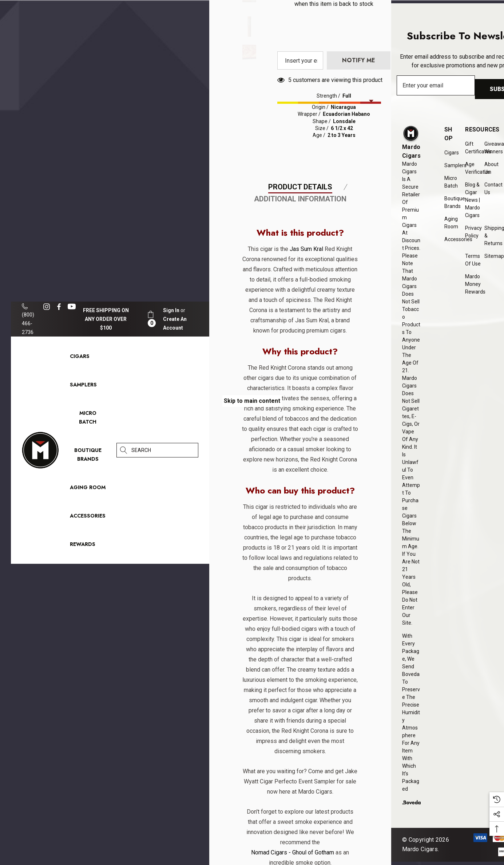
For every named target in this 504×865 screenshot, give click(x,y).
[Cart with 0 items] (151, 319)
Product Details (300, 346)
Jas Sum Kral (305, 408)
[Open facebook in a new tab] (59, 307)
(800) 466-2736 (28, 319)
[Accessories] (88, 518)
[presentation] (365, 152)
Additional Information (300, 358)
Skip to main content (252, 401)
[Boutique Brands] (88, 456)
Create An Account (175, 323)
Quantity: (320, 52)
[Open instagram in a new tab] (48, 307)
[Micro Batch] (88, 417)
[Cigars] (80, 358)
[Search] (124, 450)
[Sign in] (171, 310)
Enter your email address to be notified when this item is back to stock (334, 108)
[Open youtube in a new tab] (73, 307)
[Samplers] (83, 386)
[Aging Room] (88, 489)
